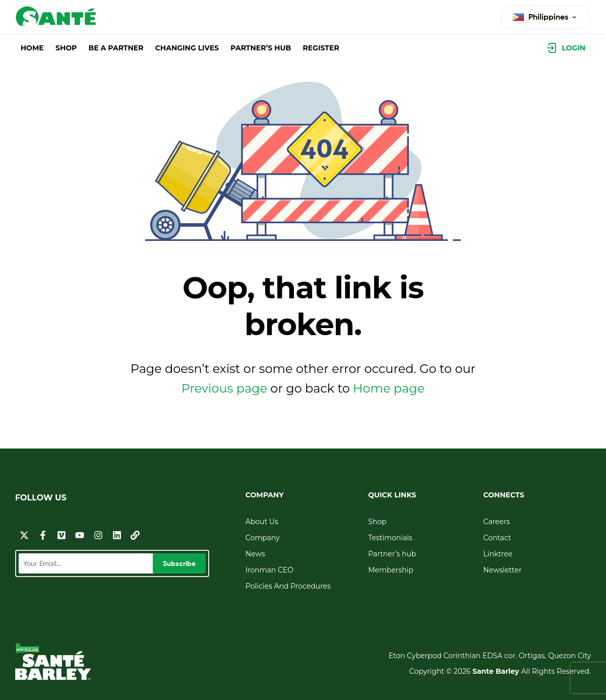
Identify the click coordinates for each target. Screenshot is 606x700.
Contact (497, 538)
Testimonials (390, 538)
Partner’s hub (392, 554)
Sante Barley (497, 671)
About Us (262, 522)
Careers (497, 522)
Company (263, 538)
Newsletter (503, 570)
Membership (391, 570)
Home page (389, 388)
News (255, 554)
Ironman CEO (269, 570)
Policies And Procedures (288, 586)
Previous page (224, 388)
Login (573, 48)
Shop (377, 522)
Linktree (498, 554)
